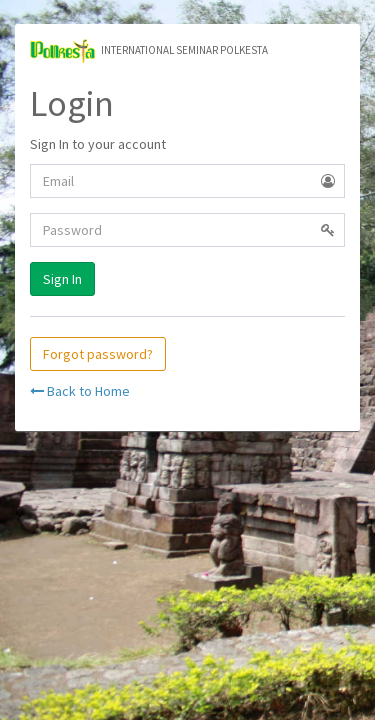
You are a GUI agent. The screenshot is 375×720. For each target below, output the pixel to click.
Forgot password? (98, 354)
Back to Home (80, 391)
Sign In (62, 279)
